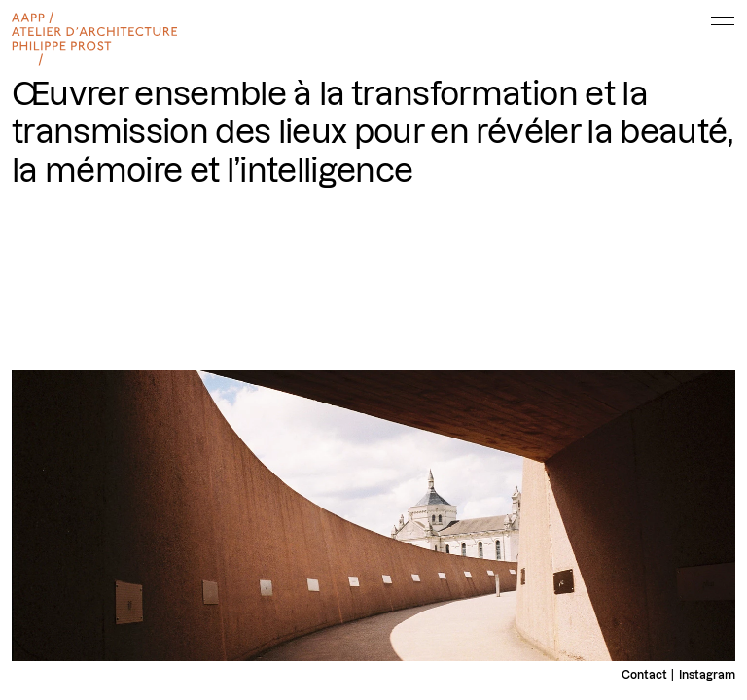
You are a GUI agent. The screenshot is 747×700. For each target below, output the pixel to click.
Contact (644, 675)
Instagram (707, 675)
